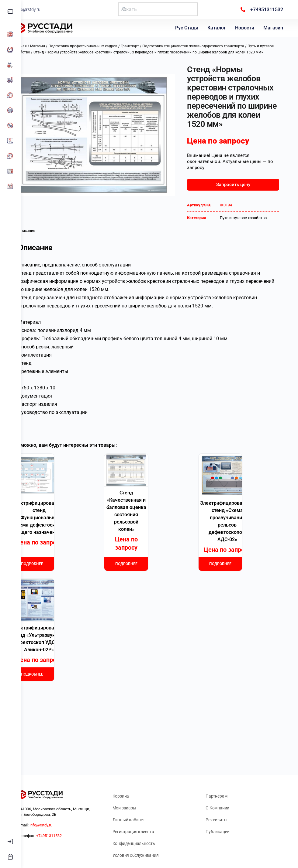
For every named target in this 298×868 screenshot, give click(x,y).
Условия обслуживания (149, 855)
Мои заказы (138, 808)
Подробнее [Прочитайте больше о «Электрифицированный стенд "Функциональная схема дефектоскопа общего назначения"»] (51, 582)
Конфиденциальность (147, 843)
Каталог (218, 28)
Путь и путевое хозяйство (251, 233)
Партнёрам (223, 796)
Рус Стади (188, 28)
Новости (246, 28)
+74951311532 (70, 836)
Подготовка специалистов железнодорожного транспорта (214, 46)
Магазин (274, 28)
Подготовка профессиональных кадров (104, 46)
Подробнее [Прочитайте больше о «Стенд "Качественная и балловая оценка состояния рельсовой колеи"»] (138, 582)
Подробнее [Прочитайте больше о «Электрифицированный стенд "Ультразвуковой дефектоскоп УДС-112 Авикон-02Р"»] (51, 692)
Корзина (135, 796)
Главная (40, 46)
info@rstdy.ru (47, 9)
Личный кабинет (142, 820)
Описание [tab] (47, 246)
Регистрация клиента (147, 832)
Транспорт (151, 46)
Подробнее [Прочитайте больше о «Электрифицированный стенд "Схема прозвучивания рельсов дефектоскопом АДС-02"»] (225, 582)
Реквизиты (223, 820)
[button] (37, 75)
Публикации (225, 832)
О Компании (224, 808)
